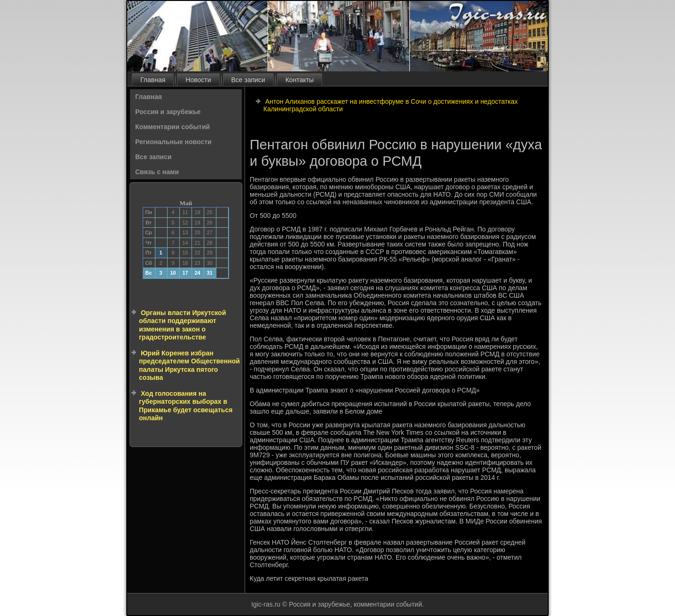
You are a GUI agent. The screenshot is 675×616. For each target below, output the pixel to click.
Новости (198, 80)
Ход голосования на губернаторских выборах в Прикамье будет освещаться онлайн (186, 406)
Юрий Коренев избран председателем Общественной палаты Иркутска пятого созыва (189, 366)
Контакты (299, 80)
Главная (153, 80)
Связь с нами (157, 172)
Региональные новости (173, 142)
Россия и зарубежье (168, 112)
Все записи (248, 80)
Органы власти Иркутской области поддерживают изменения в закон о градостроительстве (183, 325)
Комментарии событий (173, 127)
